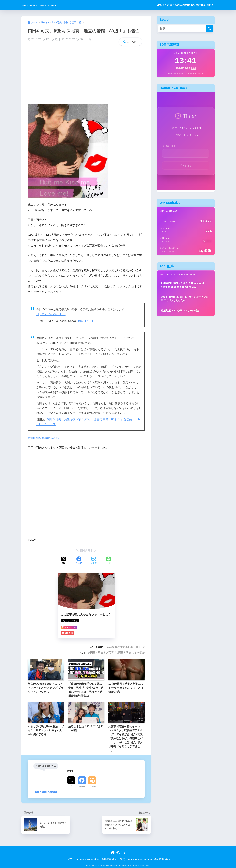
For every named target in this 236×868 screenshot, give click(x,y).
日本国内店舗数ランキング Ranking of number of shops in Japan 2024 (182, 285)
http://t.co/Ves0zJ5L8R (50, 314)
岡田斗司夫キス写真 (102, 652)
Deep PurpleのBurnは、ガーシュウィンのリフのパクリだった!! (185, 299)
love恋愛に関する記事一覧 (122, 646)
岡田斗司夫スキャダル (131, 652)
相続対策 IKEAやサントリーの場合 (180, 311)
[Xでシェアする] (64, 560)
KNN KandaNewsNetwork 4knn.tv (55, 5)
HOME (118, 852)
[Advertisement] (86, 74)
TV (143, 646)
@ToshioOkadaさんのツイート (47, 437)
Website (92, 785)
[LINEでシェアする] (108, 560)
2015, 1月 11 (85, 321)
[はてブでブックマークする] (94, 560)
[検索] (209, 29)
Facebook (82, 785)
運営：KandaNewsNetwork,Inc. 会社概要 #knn (185, 5)
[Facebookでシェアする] (79, 560)
